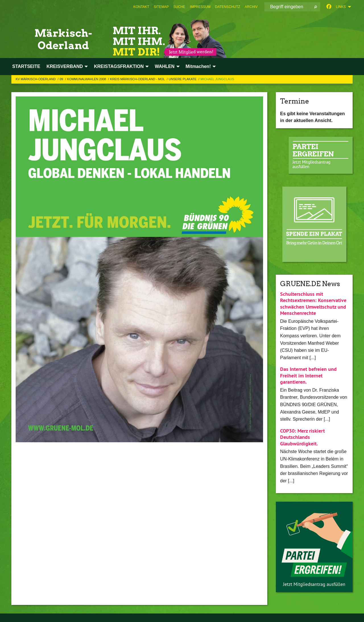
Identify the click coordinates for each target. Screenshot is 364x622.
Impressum (200, 7)
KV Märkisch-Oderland (36, 79)
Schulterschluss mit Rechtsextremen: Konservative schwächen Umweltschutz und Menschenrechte (313, 304)
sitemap (161, 7)
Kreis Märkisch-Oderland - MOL (138, 79)
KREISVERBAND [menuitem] (65, 66)
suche (179, 7)
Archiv (251, 7)
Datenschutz (227, 7)
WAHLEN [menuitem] (165, 66)
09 (62, 79)
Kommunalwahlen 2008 (87, 79)
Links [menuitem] (341, 7)
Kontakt (141, 7)
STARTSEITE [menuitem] (26, 66)
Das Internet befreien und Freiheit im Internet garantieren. (308, 375)
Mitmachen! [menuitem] (198, 66)
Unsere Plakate (183, 79)
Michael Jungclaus (217, 79)
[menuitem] (141, 7)
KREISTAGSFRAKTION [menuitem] (119, 66)
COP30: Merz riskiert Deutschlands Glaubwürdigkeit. (302, 437)
